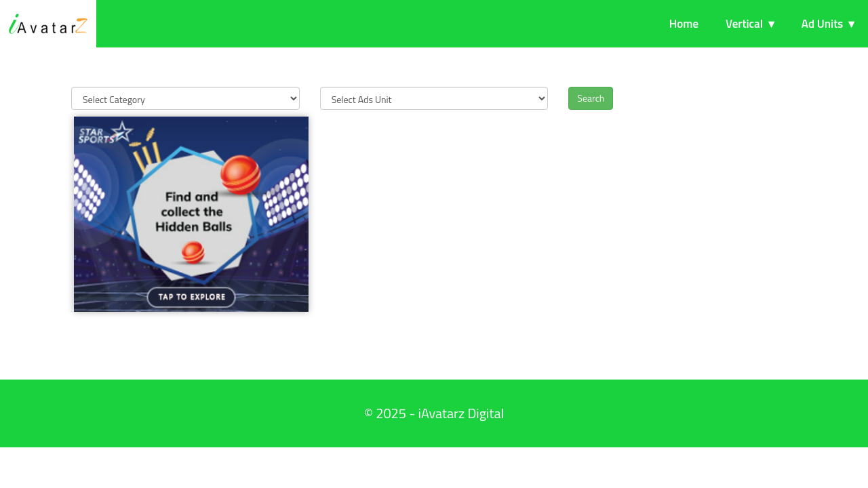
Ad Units (822, 24)
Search (591, 98)
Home (684, 24)
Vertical (744, 24)
